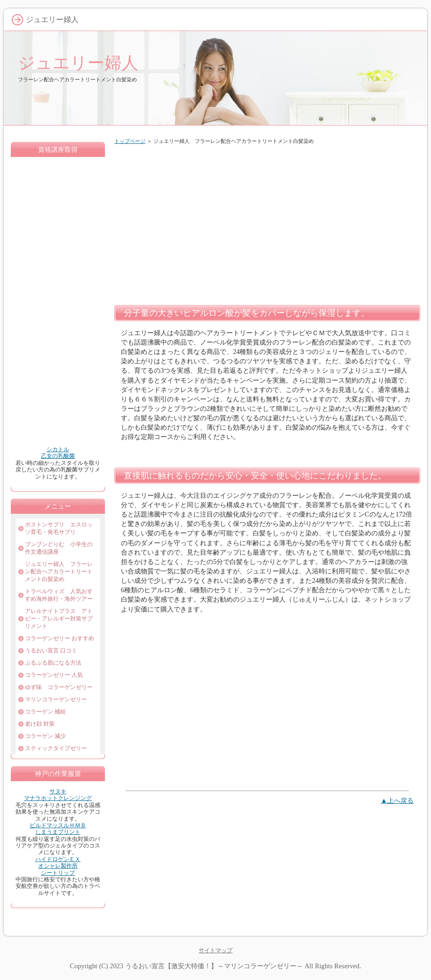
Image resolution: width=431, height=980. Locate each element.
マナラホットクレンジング (58, 798)
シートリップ (58, 873)
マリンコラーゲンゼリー (56, 699)
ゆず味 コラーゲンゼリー (59, 687)
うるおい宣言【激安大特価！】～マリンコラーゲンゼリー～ (214, 966)
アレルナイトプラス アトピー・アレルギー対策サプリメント (59, 619)
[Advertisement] (267, 223)
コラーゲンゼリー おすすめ (60, 638)
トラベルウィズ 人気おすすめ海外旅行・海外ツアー (59, 595)
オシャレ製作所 (58, 866)
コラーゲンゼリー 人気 (54, 675)
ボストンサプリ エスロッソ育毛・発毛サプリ (59, 528)
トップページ (130, 141)
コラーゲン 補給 (45, 712)
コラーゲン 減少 (45, 736)
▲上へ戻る (397, 800)
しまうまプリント (58, 832)
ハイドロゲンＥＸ (58, 859)
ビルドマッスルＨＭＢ (58, 825)
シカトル (58, 449)
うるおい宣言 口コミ (51, 651)
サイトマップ (215, 950)
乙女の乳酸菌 (58, 456)
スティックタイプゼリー (56, 748)
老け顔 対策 (40, 724)
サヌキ (58, 792)
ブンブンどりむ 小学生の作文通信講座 (59, 548)
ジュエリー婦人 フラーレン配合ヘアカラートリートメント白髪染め (59, 572)
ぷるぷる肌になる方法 (53, 663)
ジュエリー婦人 (78, 63)
